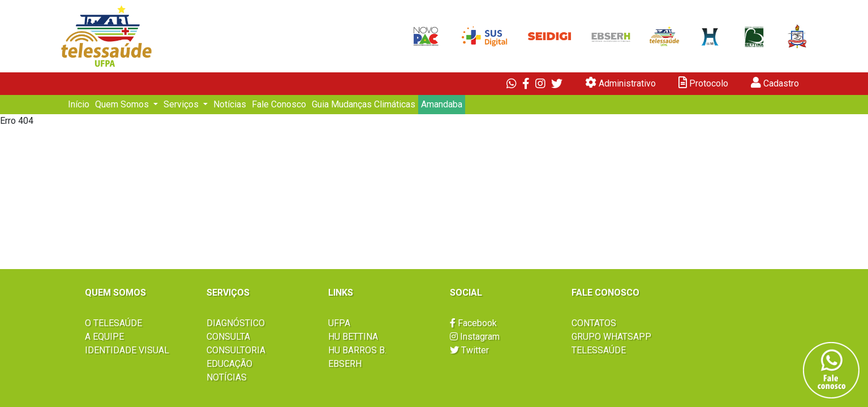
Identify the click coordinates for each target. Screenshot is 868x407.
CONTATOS (594, 323)
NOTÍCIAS (227, 377)
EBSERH (345, 364)
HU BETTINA (353, 337)
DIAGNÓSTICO (236, 323)
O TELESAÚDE (113, 323)
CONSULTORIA (236, 350)
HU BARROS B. (357, 350)
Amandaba (442, 104)
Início (79, 104)
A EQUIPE (104, 337)
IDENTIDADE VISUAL (127, 350)
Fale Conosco (279, 104)
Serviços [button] (182, 104)
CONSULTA (228, 337)
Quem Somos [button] (123, 104)
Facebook (473, 323)
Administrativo (620, 83)
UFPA (339, 323)
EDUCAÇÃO (229, 364)
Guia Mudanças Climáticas (364, 104)
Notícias (230, 104)
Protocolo (703, 83)
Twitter (469, 350)
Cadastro (775, 83)
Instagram (475, 337)
